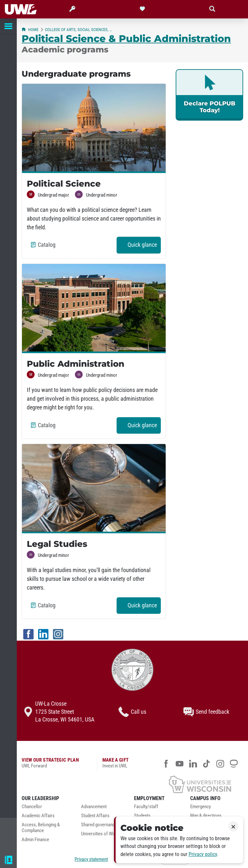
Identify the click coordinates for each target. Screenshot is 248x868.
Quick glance (141, 247)
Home (30, 30)
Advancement (94, 807)
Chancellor (32, 807)
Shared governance (99, 825)
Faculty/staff (146, 807)
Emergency (201, 807)
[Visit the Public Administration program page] (94, 309)
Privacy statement (91, 859)
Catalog (45, 247)
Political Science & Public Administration (126, 38)
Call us (132, 712)
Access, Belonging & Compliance (41, 828)
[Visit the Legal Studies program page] (94, 489)
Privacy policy (203, 854)
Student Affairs (95, 816)
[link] (209, 95)
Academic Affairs (38, 816)
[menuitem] (46, 808)
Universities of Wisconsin (105, 834)
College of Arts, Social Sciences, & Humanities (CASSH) (79, 30)
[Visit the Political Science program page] (94, 128)
